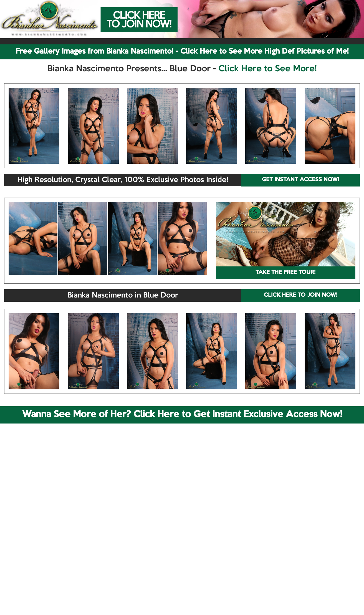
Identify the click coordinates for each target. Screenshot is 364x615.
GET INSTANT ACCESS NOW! (300, 180)
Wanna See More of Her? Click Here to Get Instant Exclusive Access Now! (182, 415)
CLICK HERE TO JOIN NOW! (301, 295)
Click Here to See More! (268, 69)
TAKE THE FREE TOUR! (285, 273)
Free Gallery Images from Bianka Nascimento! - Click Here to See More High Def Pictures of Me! (182, 52)
